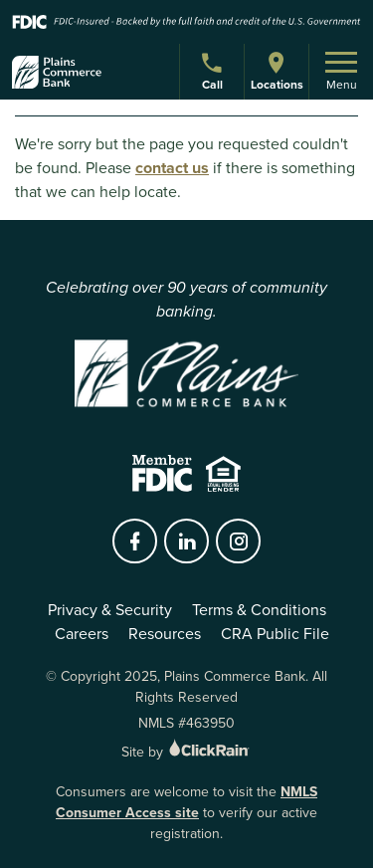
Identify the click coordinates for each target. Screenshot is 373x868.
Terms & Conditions (259, 610)
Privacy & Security (110, 610)
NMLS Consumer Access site (186, 802)
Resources (165, 634)
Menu (341, 73)
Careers (82, 634)
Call (214, 74)
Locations (277, 71)
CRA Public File (275, 634)
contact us (172, 168)
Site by (186, 752)
